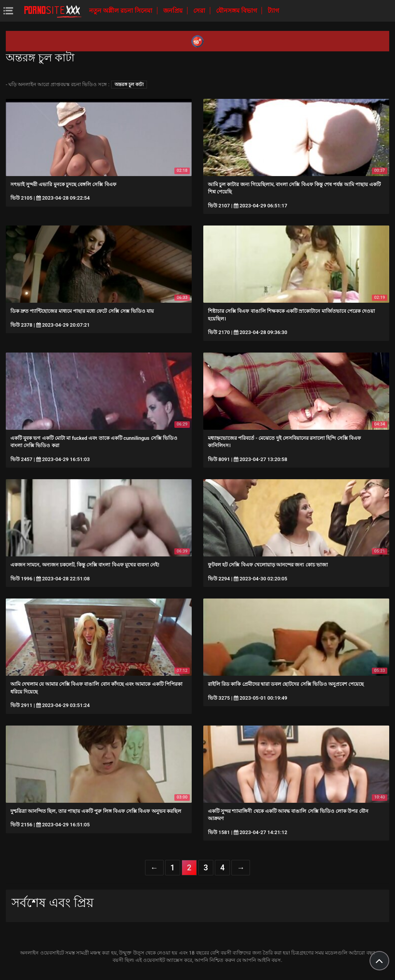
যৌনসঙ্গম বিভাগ (237, 11)
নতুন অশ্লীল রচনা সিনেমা (122, 11)
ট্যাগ (273, 11)
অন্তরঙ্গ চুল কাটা (129, 85)
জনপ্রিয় (174, 11)
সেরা (200, 11)
